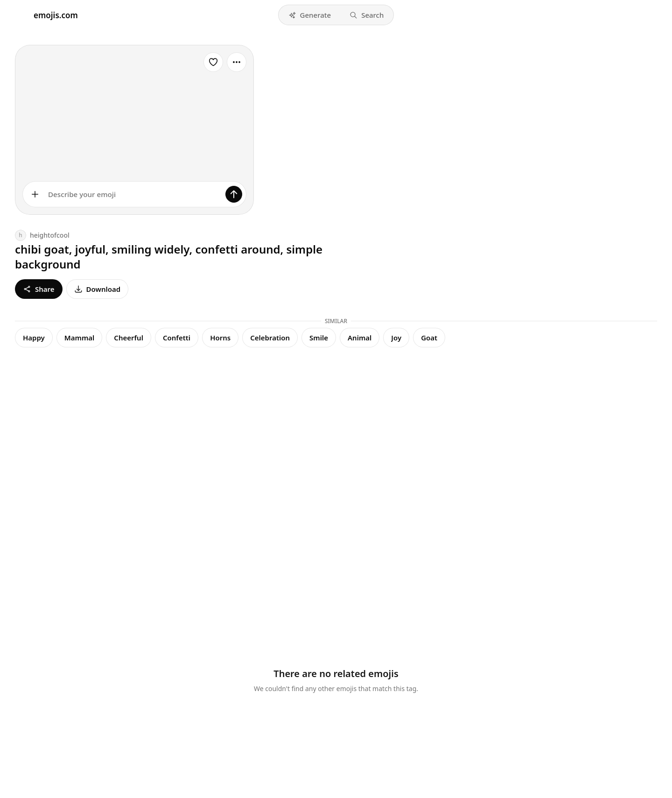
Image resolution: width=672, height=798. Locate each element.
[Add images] (35, 194)
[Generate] (234, 194)
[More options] (237, 62)
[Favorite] (213, 62)
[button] (310, 15)
